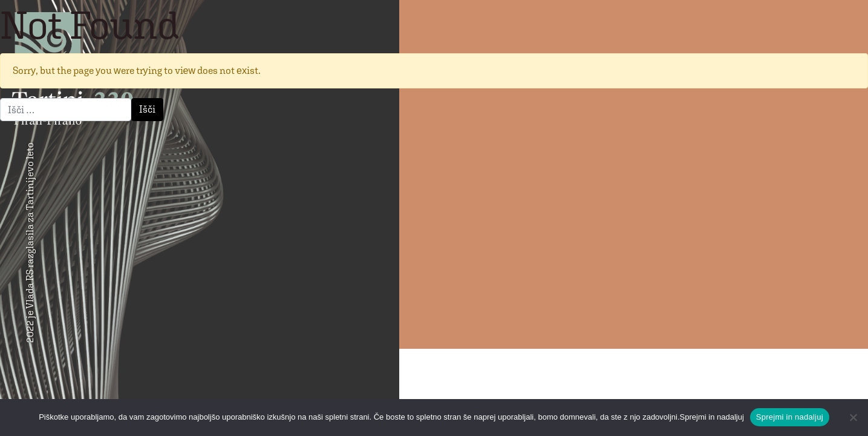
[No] (853, 417)
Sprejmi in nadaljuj (790, 417)
